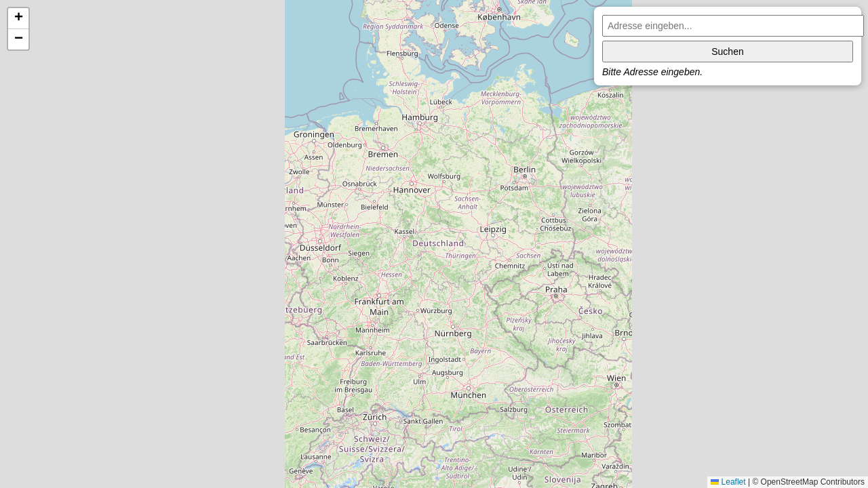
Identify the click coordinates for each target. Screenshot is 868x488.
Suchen (727, 52)
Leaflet (728, 482)
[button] (18, 19)
